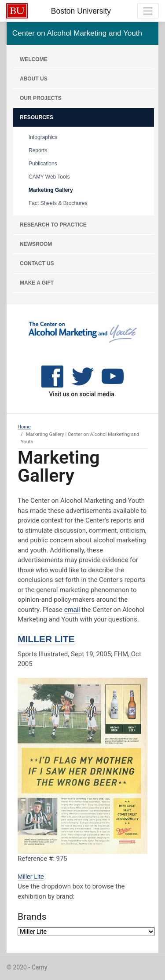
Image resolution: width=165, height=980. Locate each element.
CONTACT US (37, 263)
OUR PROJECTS (41, 98)
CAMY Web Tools (49, 177)
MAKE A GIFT (37, 283)
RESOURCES (37, 117)
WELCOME (34, 59)
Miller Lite (46, 639)
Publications (43, 164)
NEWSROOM (36, 244)
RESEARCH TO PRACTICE (53, 225)
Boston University (81, 11)
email (72, 609)
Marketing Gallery (51, 190)
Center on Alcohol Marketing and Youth (77, 33)
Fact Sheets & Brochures (58, 203)
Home (24, 427)
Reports (38, 150)
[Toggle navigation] (148, 11)
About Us (34, 79)
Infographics (43, 137)
